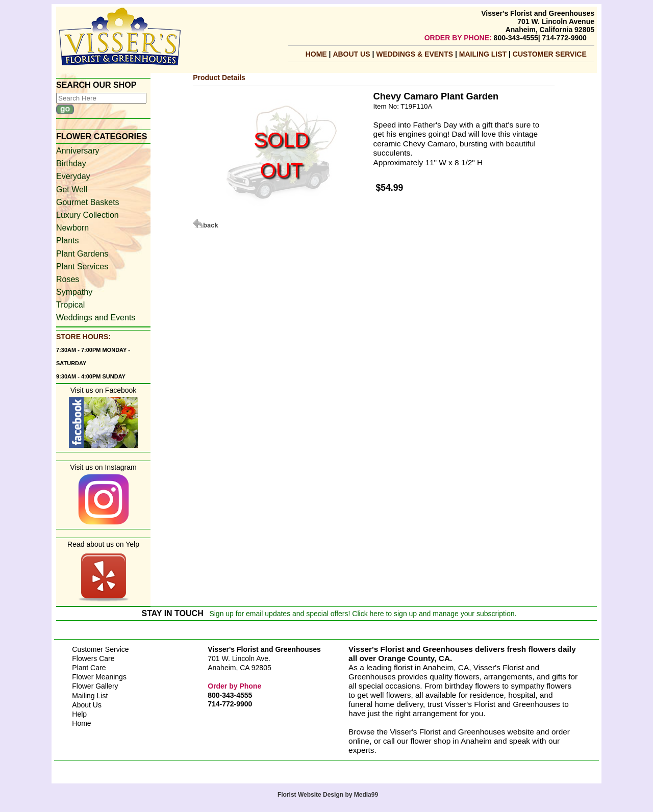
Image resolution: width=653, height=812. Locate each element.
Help (79, 714)
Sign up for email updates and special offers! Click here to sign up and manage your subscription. (363, 614)
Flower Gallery (95, 686)
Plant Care (89, 668)
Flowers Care (93, 658)
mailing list (484, 54)
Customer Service (550, 54)
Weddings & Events (416, 54)
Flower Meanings (99, 677)
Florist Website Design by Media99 (328, 795)
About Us (352, 54)
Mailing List (90, 696)
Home (316, 54)
